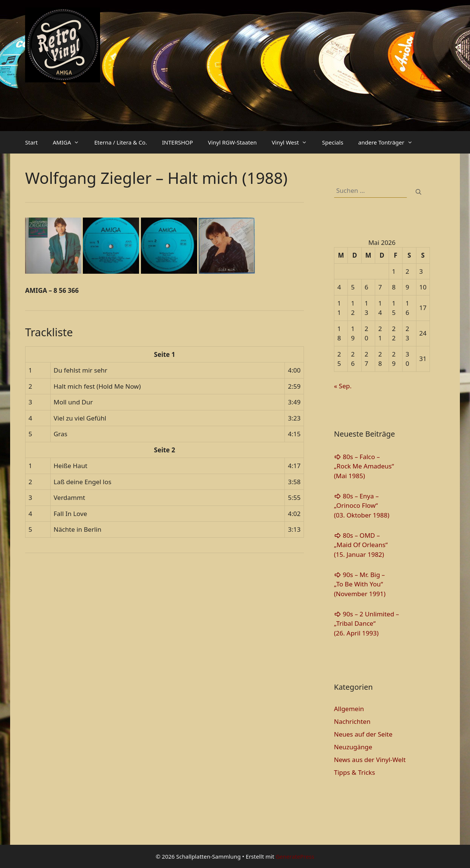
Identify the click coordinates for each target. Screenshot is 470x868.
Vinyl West (293, 142)
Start (31, 142)
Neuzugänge (353, 747)
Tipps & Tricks (355, 772)
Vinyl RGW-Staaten (232, 142)
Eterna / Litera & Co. (120, 142)
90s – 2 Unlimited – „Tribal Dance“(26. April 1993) (367, 623)
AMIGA (70, 142)
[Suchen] (418, 192)
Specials (332, 142)
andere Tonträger (389, 142)
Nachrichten (352, 721)
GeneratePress (295, 856)
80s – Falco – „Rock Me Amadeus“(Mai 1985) (364, 466)
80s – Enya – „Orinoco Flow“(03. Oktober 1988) (362, 506)
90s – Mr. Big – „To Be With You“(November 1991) (360, 584)
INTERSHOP (177, 142)
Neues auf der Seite (363, 734)
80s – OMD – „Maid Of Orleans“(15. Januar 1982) (361, 545)
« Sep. (343, 386)
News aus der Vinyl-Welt (370, 760)
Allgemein (349, 709)
